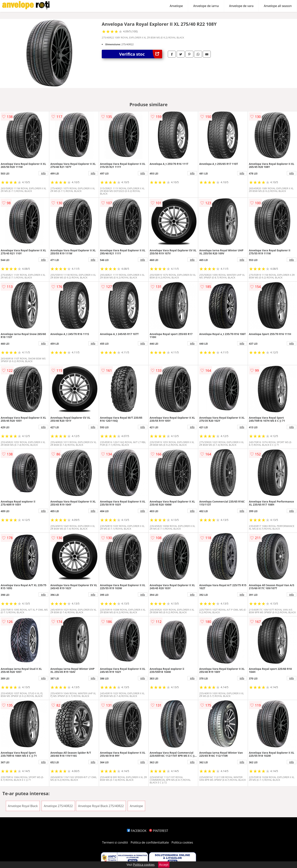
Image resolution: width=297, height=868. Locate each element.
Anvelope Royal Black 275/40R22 (101, 806)
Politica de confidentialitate (150, 842)
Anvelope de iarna (206, 6)
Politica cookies (182, 842)
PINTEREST (159, 831)
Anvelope (176, 6)
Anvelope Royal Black (23, 806)
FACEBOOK (137, 831)
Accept (164, 865)
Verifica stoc (141, 54)
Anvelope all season (278, 6)
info (43, 173)
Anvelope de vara (241, 6)
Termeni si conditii (115, 842)
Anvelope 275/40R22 (58, 806)
